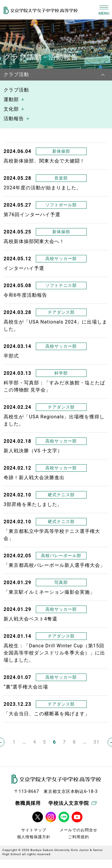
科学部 (61, 373)
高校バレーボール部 (61, 556)
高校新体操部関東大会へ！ (34, 241)
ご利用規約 (79, 837)
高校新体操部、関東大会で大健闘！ (44, 161)
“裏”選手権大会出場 (26, 687)
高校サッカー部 (61, 259)
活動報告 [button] (14, 119)
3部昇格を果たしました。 (33, 504)
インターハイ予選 (24, 268)
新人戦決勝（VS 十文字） (33, 451)
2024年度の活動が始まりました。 (43, 188)
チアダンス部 (61, 312)
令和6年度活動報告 (25, 295)
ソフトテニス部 (61, 285)
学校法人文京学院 (73, 803)
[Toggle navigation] (104, 10)
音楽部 (61, 178)
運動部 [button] (11, 99)
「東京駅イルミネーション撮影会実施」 (49, 592)
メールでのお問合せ (79, 830)
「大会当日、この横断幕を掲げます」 (47, 714)
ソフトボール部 (61, 205)
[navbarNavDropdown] (105, 75)
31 (96, 742)
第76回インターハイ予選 (32, 215)
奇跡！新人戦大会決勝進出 (34, 478)
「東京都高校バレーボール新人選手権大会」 (54, 565)
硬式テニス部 (61, 495)
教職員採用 (28, 803)
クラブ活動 (16, 90)
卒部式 (11, 356)
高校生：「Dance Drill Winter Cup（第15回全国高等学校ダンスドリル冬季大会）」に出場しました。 (54, 653)
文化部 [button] (11, 109)
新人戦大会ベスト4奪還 (30, 619)
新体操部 (61, 151)
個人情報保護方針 (34, 837)
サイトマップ (34, 830)
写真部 (61, 582)
